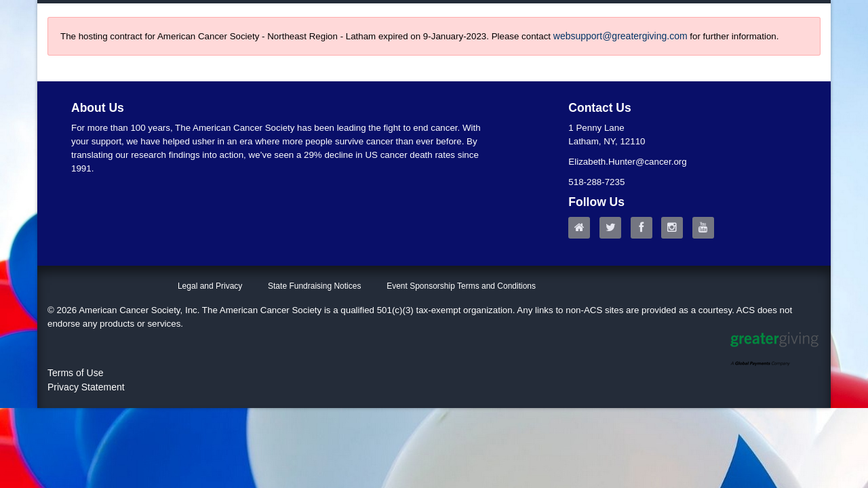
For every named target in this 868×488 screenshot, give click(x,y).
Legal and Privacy (210, 286)
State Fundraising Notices (314, 286)
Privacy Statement (86, 387)
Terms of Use (75, 373)
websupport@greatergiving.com (620, 36)
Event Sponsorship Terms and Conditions (461, 286)
